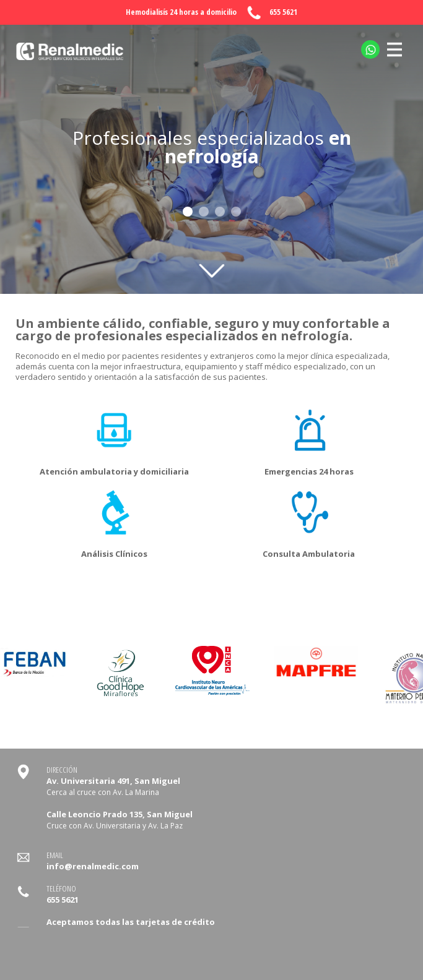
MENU (395, 42)
